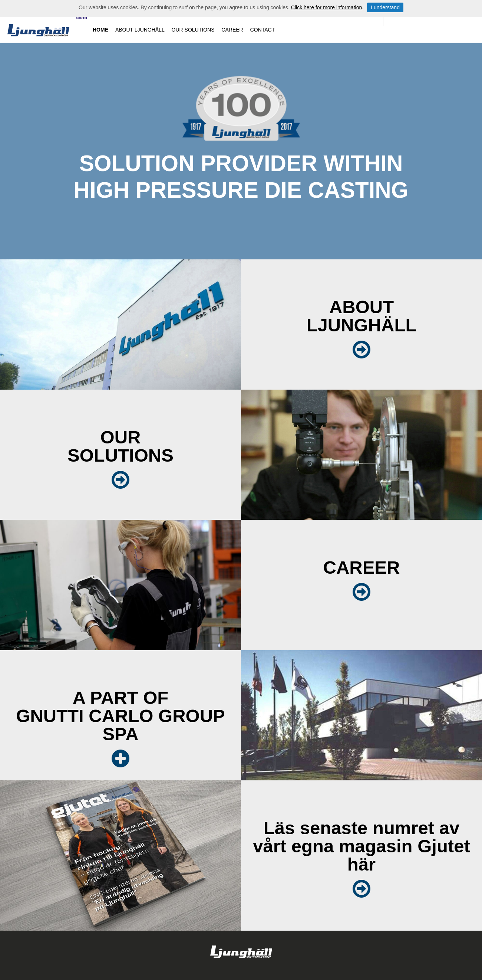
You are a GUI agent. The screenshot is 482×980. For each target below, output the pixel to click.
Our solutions (193, 30)
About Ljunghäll (140, 30)
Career (232, 30)
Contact (263, 30)
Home (100, 30)
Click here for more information (326, 7)
